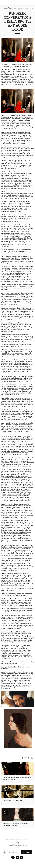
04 (5, 812)
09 (5, 789)
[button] (33, 3)
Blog (7, 7)
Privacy (17, 847)
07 (5, 765)
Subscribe (27, 852)
